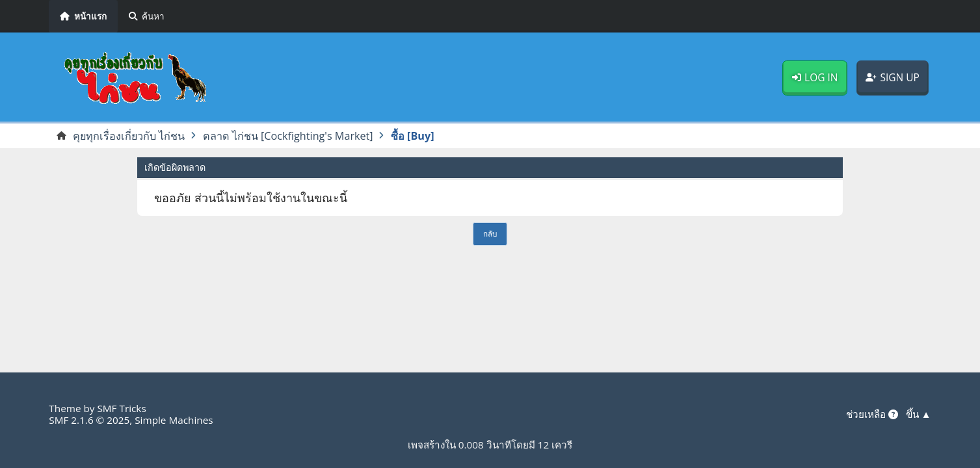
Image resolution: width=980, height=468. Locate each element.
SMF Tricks (121, 408)
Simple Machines (174, 420)
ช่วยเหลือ (872, 414)
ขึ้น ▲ (919, 414)
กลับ (490, 233)
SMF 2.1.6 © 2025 (89, 420)
